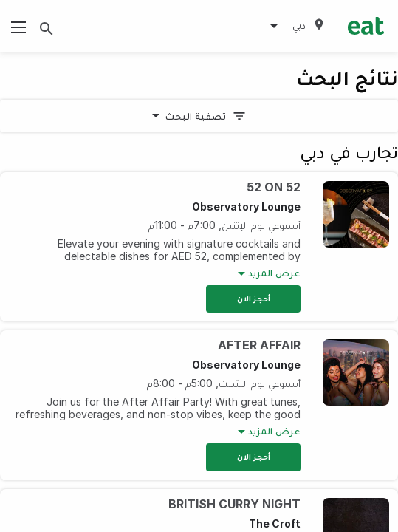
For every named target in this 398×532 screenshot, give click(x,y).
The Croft (275, 524)
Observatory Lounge (246, 207)
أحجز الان (254, 299)
